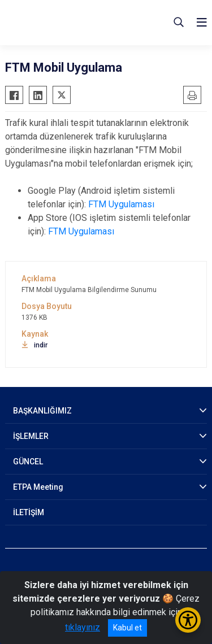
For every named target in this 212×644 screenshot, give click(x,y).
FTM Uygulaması (121, 204)
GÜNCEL (28, 462)
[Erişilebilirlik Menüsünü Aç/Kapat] (188, 620)
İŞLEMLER (31, 436)
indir (34, 345)
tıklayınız (83, 627)
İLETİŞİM (29, 512)
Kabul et (127, 628)
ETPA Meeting (38, 487)
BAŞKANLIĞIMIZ (42, 411)
